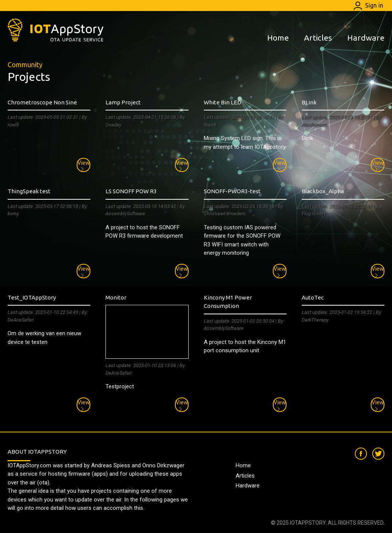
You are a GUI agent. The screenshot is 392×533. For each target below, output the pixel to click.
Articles (318, 38)
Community (25, 65)
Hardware (366, 38)
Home (278, 38)
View (83, 166)
